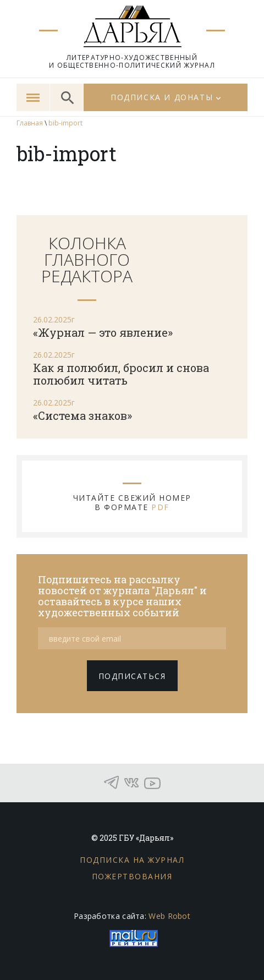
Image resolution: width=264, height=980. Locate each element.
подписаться (132, 676)
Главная (30, 123)
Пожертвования (132, 876)
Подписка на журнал (132, 860)
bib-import (65, 123)
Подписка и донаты (162, 97)
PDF (160, 507)
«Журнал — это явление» (103, 332)
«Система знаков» (82, 415)
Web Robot (169, 916)
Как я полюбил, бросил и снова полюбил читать (121, 374)
